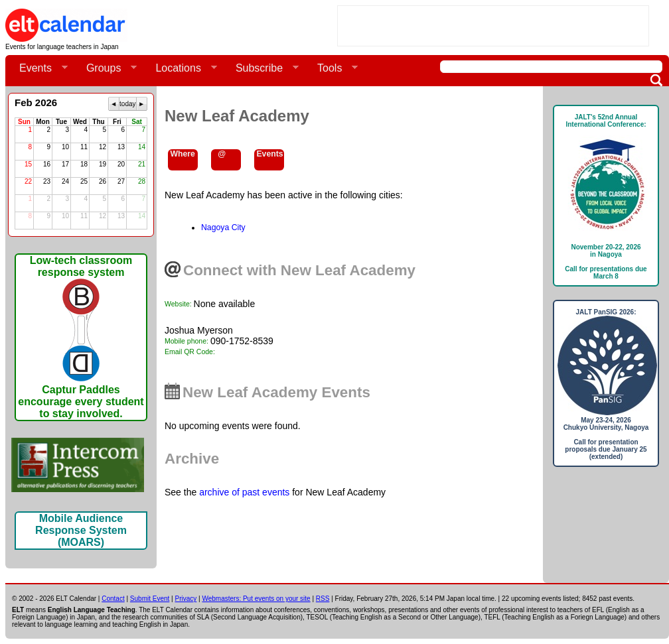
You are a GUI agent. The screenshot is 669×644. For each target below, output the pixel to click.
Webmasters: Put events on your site (256, 599)
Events (38, 68)
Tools (332, 68)
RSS (323, 599)
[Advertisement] (493, 26)
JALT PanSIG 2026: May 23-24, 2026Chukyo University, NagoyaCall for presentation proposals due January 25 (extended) (606, 384)
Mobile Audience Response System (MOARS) (81, 530)
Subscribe (262, 68)
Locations (181, 68)
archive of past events (244, 492)
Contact (113, 599)
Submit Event (150, 599)
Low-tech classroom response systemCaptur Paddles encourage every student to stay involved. (81, 337)
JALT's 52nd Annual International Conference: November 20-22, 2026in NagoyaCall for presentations (606, 197)
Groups (106, 68)
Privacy (186, 599)
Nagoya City (223, 227)
